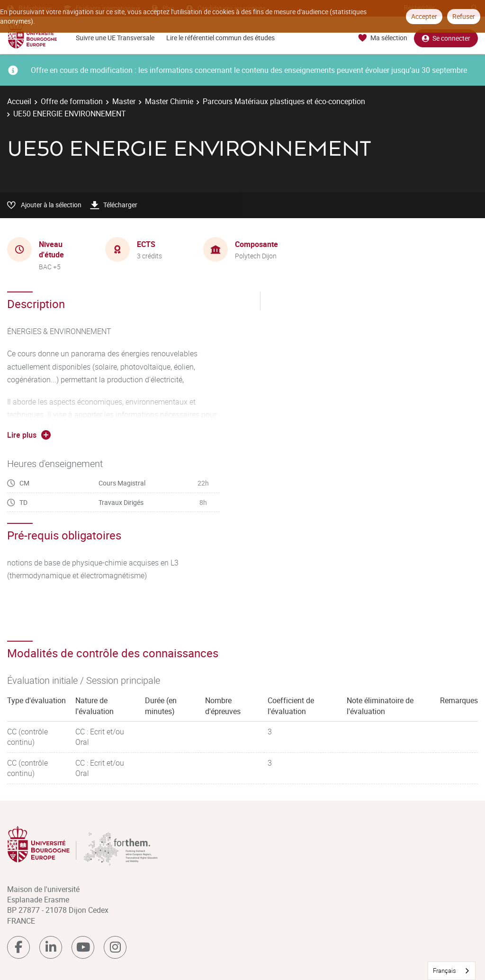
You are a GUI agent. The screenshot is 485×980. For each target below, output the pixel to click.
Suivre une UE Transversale (115, 38)
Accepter (424, 16)
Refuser (464, 16)
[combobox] (452, 971)
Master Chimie (169, 101)
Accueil (19, 101)
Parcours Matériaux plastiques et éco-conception (284, 101)
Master (124, 101)
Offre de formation (72, 101)
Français (445, 971)
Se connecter (446, 38)
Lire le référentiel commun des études (220, 38)
